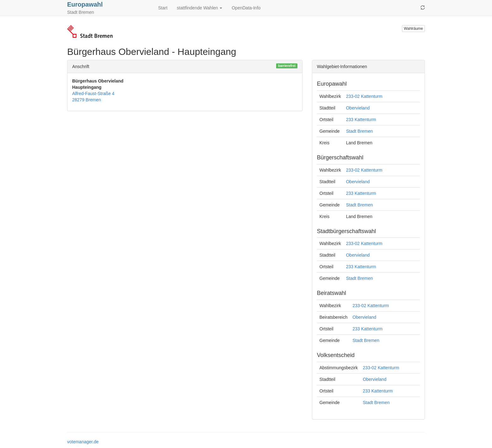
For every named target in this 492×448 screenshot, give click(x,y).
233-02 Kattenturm (364, 96)
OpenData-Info (246, 8)
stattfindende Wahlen (200, 8)
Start (163, 8)
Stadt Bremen (360, 131)
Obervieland (358, 108)
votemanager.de (83, 442)
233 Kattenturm (361, 120)
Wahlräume (413, 29)
